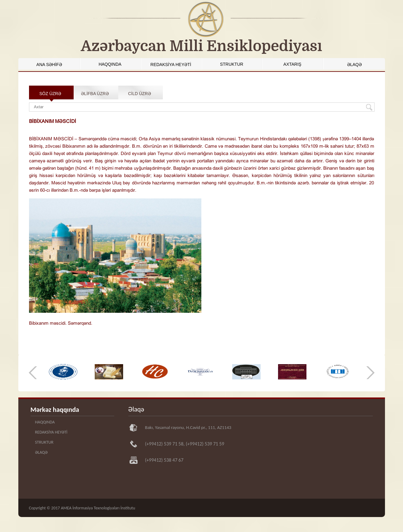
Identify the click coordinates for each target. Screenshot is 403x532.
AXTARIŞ (293, 64)
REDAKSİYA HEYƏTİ (171, 65)
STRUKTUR (232, 64)
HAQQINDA (110, 64)
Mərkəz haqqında (55, 410)
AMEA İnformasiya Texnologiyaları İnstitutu (98, 508)
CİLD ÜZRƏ (139, 94)
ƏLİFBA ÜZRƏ (95, 94)
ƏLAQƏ (354, 65)
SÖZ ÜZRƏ (50, 94)
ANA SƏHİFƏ (49, 65)
